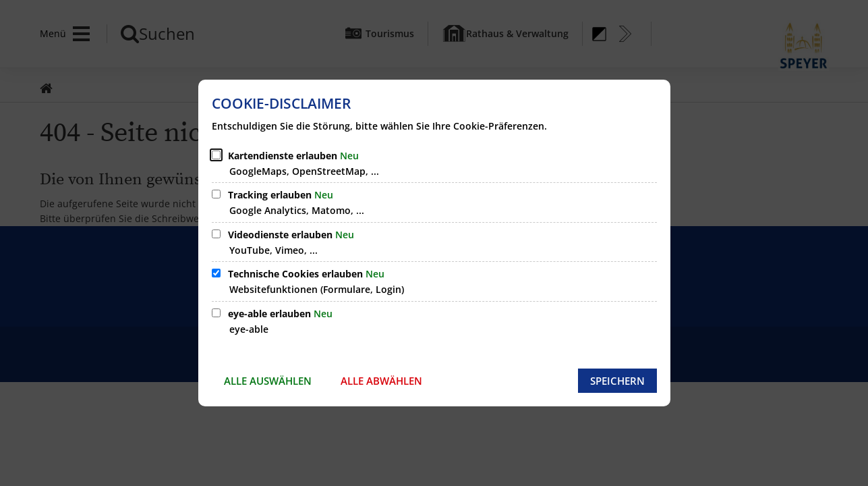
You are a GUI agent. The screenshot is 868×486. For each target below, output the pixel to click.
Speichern (617, 381)
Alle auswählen (268, 381)
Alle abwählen (381, 381)
